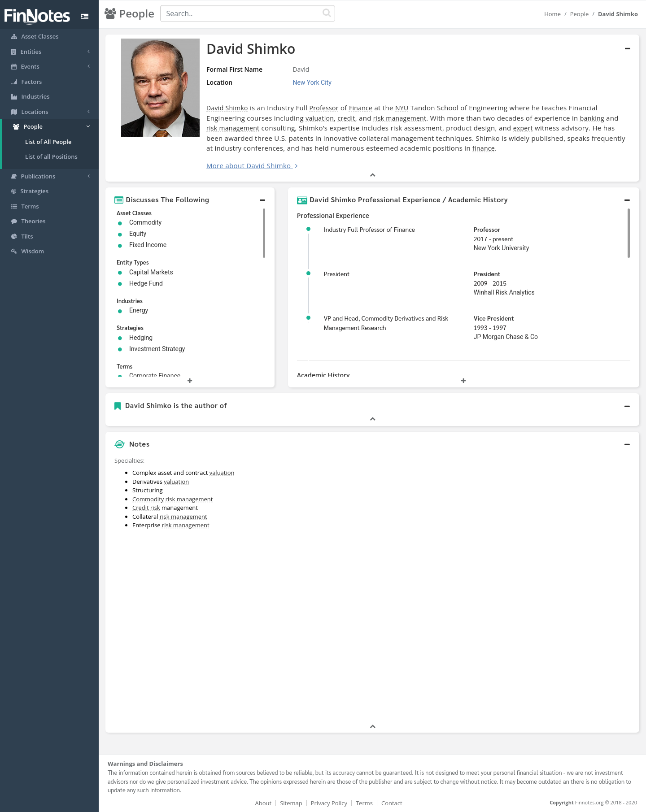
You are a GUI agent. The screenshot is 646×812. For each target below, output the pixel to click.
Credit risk (146, 508)
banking (592, 118)
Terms (364, 803)
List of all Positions (51, 156)
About (264, 803)
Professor (324, 108)
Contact (392, 803)
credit (346, 118)
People (579, 14)
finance (484, 148)
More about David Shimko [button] (249, 165)
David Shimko (227, 108)
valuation (320, 118)
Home (552, 14)
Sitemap (291, 803)
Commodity (148, 499)
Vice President (494, 318)
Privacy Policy (329, 803)
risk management (400, 118)
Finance (361, 108)
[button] (190, 200)
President (487, 274)
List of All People (48, 142)
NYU (402, 108)
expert (523, 128)
